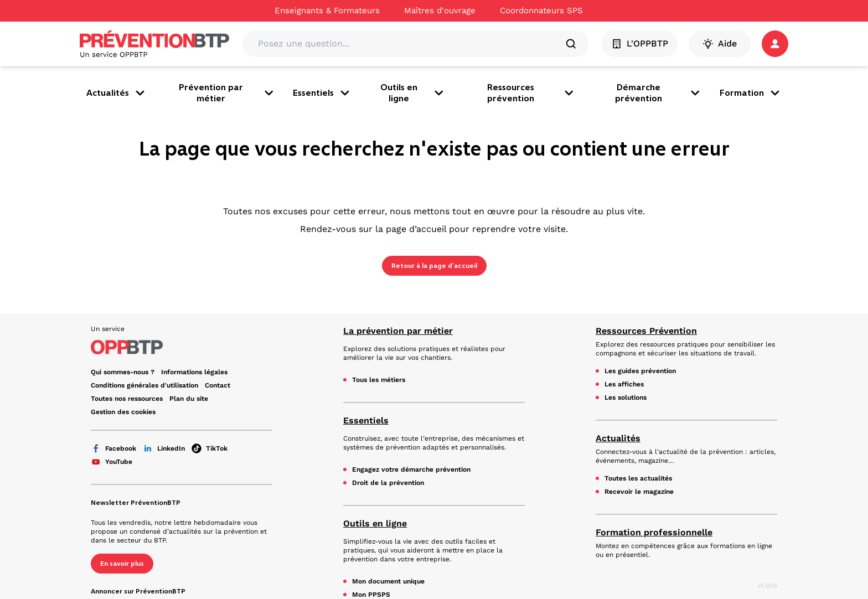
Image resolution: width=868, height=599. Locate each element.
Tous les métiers (379, 380)
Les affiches (624, 384)
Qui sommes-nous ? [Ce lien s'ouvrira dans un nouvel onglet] (123, 372)
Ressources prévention (531, 93)
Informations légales (194, 372)
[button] (775, 44)
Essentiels (322, 93)
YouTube (112, 462)
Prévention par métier (227, 93)
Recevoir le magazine (639, 492)
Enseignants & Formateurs (327, 11)
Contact (218, 385)
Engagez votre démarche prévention (411, 469)
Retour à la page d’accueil (434, 266)
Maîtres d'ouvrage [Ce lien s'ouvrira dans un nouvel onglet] (440, 11)
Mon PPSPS (371, 595)
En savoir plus (122, 564)
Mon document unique (388, 581)
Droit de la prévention (388, 483)
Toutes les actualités (638, 478)
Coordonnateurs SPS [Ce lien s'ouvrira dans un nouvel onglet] (541, 11)
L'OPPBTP (640, 44)
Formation (751, 93)
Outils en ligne (413, 93)
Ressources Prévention (646, 331)
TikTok (210, 448)
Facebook (113, 448)
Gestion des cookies (123, 412)
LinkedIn (164, 448)
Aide (720, 44)
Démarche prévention (658, 93)
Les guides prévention (640, 371)
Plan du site (189, 399)
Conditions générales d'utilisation (144, 385)
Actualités (117, 93)
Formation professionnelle (654, 532)
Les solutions (626, 397)
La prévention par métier (398, 331)
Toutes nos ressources (127, 399)
